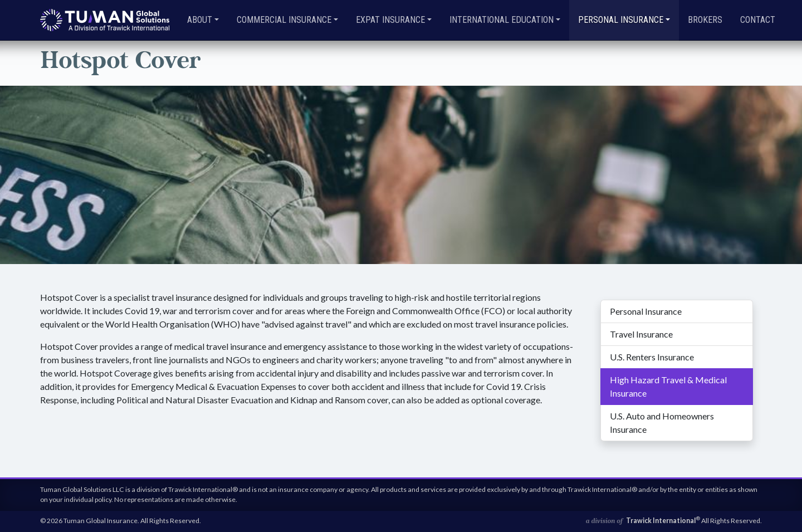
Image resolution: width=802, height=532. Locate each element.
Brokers (705, 20)
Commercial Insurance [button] (284, 20)
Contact (758, 20)
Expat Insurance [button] (390, 20)
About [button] (200, 20)
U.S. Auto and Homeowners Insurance (662, 423)
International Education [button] (502, 20)
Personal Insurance (646, 311)
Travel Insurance (641, 334)
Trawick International (663, 521)
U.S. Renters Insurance (652, 357)
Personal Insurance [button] (621, 20)
